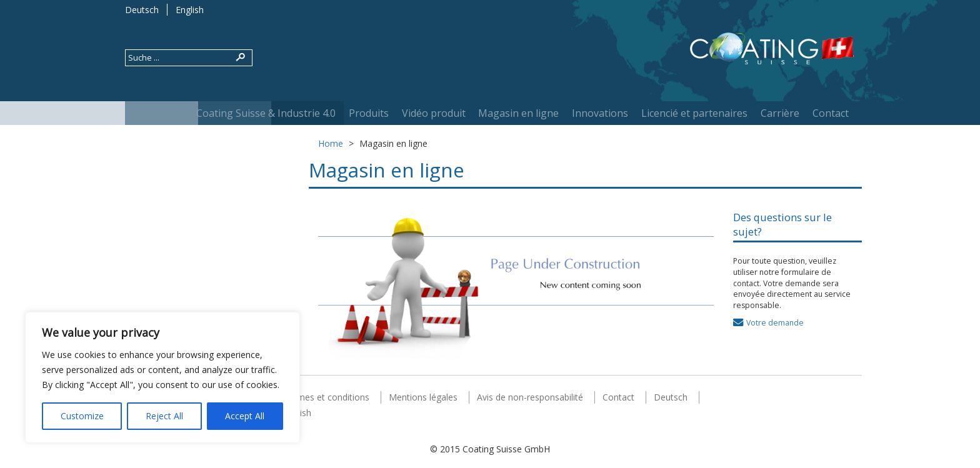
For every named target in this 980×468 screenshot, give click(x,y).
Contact (831, 113)
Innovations (600, 113)
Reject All (164, 416)
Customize (82, 416)
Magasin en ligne (518, 113)
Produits (369, 113)
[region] (162, 377)
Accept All (245, 416)
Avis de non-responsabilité (530, 397)
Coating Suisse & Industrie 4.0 (266, 113)
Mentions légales (423, 397)
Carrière (780, 113)
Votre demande (775, 323)
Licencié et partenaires (694, 113)
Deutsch (142, 10)
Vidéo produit (434, 113)
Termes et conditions (326, 397)
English (190, 10)
